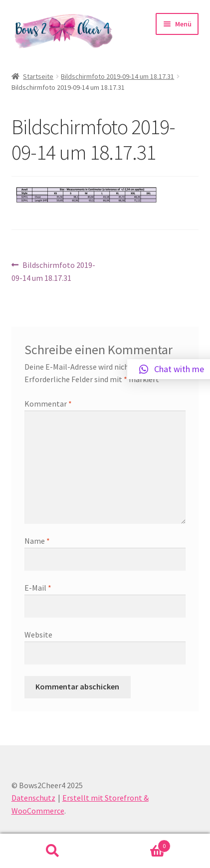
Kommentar (48, 404)
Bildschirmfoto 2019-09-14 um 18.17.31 (117, 76)
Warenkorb (138, 844)
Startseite (38, 76)
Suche (53, 851)
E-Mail (38, 588)
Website (38, 635)
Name (37, 541)
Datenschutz (33, 798)
